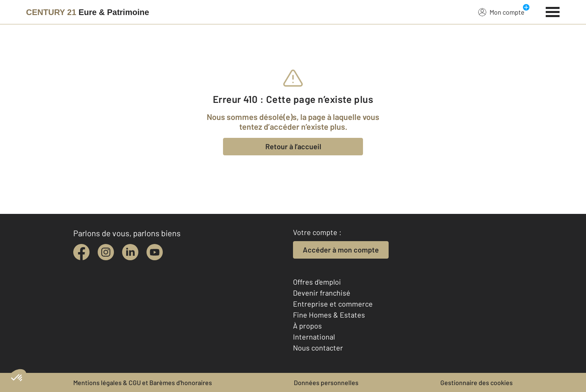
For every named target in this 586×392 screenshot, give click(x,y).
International (314, 337)
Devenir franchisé (322, 293)
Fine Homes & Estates (329, 315)
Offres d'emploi (317, 282)
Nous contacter (318, 348)
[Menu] (553, 11)
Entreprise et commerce (333, 304)
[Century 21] (87, 12)
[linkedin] (130, 252)
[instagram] (106, 252)
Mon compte (501, 12)
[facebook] (81, 252)
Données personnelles (326, 382)
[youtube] (155, 252)
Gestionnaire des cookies (477, 382)
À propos (307, 326)
